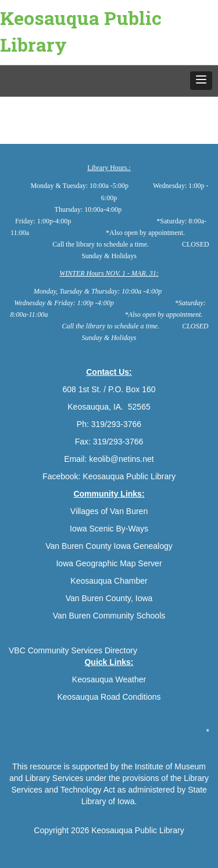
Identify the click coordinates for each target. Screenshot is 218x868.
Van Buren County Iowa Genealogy (109, 546)
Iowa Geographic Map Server (109, 563)
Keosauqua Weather (109, 679)
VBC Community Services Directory (73, 650)
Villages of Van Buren (109, 511)
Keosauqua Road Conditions (109, 697)
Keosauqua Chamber (109, 581)
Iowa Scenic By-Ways (109, 529)
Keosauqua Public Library (81, 31)
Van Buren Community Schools (109, 616)
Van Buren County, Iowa (109, 598)
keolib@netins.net (121, 459)
